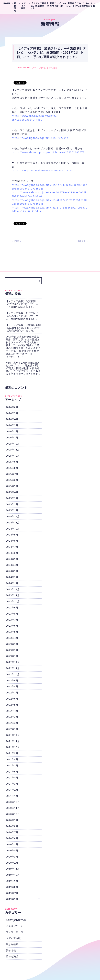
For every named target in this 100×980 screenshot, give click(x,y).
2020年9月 (12, 820)
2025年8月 (12, 468)
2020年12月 (13, 802)
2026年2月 (12, 431)
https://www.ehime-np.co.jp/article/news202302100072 (48, 152)
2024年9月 (12, 535)
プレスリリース (15, 932)
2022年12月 (13, 662)
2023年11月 (13, 595)
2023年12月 (13, 589)
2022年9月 (12, 680)
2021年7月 (12, 765)
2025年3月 (12, 498)
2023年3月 (12, 644)
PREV (18, 241)
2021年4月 (12, 778)
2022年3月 (12, 717)
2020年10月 (13, 814)
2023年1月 (12, 656)
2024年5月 (12, 559)
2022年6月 (12, 699)
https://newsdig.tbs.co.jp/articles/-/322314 (40, 138)
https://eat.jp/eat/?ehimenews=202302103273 (42, 170)
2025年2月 (12, 504)
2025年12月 (13, 444)
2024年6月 (12, 553)
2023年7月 (12, 620)
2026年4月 (12, 419)
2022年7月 (12, 692)
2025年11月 (13, 450)
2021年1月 (12, 796)
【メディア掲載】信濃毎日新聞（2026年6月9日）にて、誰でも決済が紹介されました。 (23, 328)
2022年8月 (12, 686)
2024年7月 (12, 547)
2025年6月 (12, 480)
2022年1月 (12, 729)
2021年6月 (12, 772)
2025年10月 (13, 456)
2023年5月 (12, 632)
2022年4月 (12, 711)
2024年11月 (13, 522)
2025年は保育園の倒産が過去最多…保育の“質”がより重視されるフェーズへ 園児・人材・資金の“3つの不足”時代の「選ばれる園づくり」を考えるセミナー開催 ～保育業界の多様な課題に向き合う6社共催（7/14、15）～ (23, 347)
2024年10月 (13, 529)
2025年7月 (12, 474)
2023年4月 (12, 638)
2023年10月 (13, 601)
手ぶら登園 (52, 68)
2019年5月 (12, 899)
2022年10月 (13, 674)
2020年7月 (12, 832)
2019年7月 (12, 893)
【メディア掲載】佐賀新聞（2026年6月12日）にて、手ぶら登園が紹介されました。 (22, 304)
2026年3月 (12, 425)
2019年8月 (12, 887)
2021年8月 (12, 759)
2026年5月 (12, 413)
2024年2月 (12, 577)
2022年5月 (12, 705)
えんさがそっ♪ (14, 926)
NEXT (82, 241)
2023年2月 (12, 650)
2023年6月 (12, 626)
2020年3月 (12, 857)
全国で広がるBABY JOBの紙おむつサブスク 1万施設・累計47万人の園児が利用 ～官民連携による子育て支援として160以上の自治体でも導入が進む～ (23, 368)
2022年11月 (13, 668)
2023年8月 (12, 614)
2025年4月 (12, 492)
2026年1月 (12, 437)
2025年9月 (12, 462)
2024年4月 (12, 565)
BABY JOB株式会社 (17, 920)
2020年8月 (12, 826)
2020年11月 (13, 808)
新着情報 (11, 950)
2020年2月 (12, 863)
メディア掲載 (39, 68)
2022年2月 (12, 723)
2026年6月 (12, 407)
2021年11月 (13, 741)
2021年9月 (12, 753)
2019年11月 (13, 869)
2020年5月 (12, 844)
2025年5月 (12, 486)
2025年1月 (12, 510)
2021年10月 (13, 747)
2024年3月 (12, 571)
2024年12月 (13, 516)
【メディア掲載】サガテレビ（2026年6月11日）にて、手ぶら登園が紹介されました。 (22, 316)
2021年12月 (13, 735)
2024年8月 (12, 541)
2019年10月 (13, 875)
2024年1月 (12, 583)
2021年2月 (12, 790)
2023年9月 (12, 607)
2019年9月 (12, 881)
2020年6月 (12, 838)
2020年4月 (12, 850)
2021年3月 (12, 784)
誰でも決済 (12, 956)
